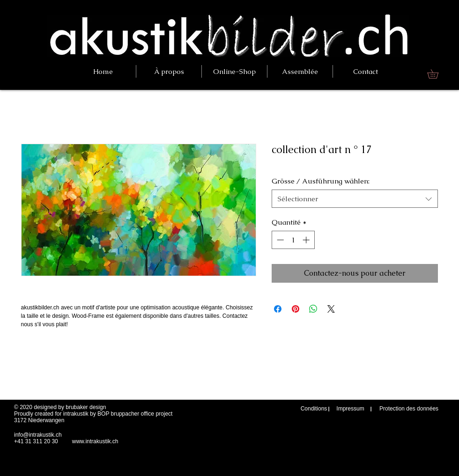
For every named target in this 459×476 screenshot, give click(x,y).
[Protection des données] (409, 409)
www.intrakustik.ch (95, 441)
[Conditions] (314, 409)
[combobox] (355, 199)
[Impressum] (350, 409)
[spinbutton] (293, 240)
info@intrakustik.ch (38, 435)
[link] (437, 74)
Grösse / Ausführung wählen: (321, 181)
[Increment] (307, 240)
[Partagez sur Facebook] (278, 309)
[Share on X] (331, 309)
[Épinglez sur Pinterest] (296, 309)
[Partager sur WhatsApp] (313, 309)
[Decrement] (279, 240)
